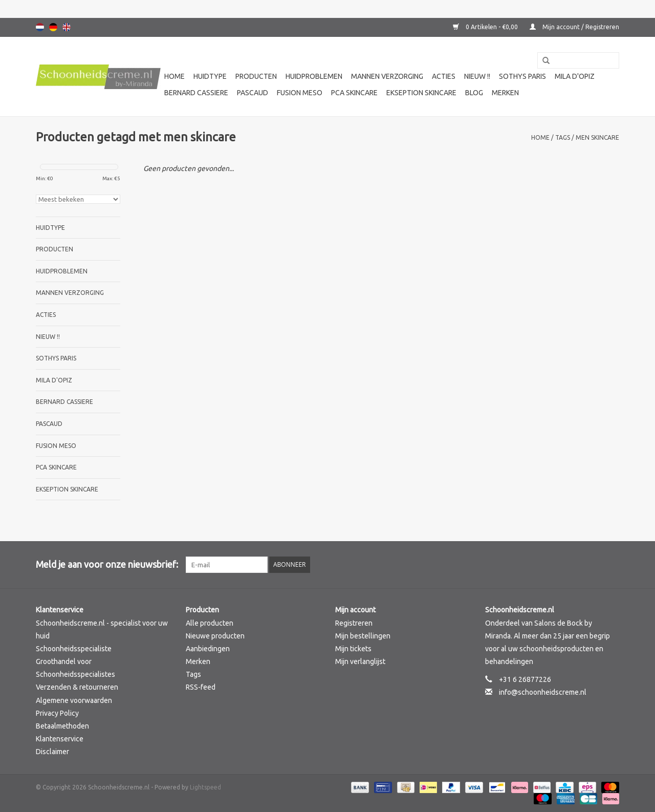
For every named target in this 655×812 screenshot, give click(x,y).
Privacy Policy (57, 713)
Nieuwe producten (215, 636)
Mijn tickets (353, 649)
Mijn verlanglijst (360, 661)
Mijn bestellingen (363, 636)
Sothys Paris (522, 76)
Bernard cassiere (196, 93)
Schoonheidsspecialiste (74, 649)
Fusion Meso (300, 93)
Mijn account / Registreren (574, 27)
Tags (563, 137)
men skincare (597, 137)
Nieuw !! (477, 76)
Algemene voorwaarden (74, 700)
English (67, 27)
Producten (256, 76)
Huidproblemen (314, 76)
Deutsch (53, 27)
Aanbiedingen (208, 649)
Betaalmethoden (62, 726)
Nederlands (40, 27)
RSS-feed (201, 687)
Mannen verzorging (387, 76)
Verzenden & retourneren (77, 687)
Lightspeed (205, 787)
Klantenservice (60, 739)
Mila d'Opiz (575, 76)
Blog (474, 93)
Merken (505, 93)
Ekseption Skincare (421, 93)
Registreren (354, 623)
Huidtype (210, 76)
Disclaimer (52, 752)
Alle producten (210, 623)
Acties (444, 76)
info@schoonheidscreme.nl (543, 692)
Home (174, 76)
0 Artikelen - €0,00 (486, 27)
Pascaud (253, 93)
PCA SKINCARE (354, 93)
